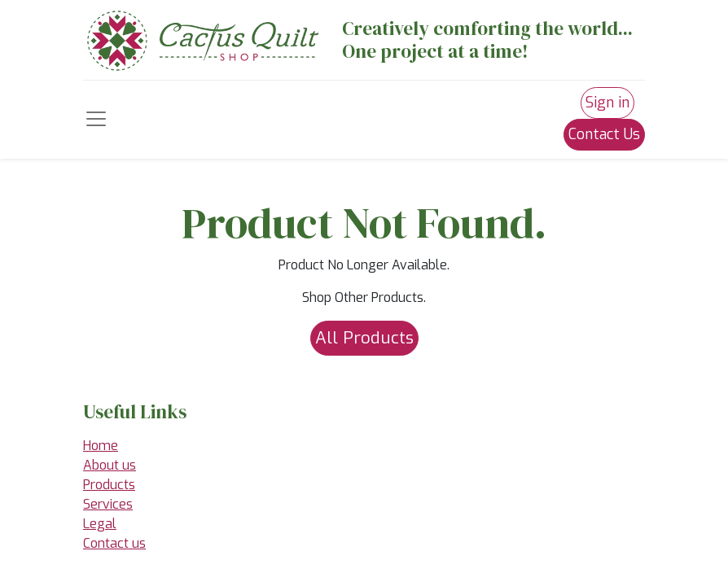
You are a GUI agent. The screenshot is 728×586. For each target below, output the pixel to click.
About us (110, 465)
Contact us (114, 543)
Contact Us (604, 134)
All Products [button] (364, 338)
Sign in (607, 103)
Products (109, 485)
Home (101, 446)
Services (108, 504)
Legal (100, 524)
